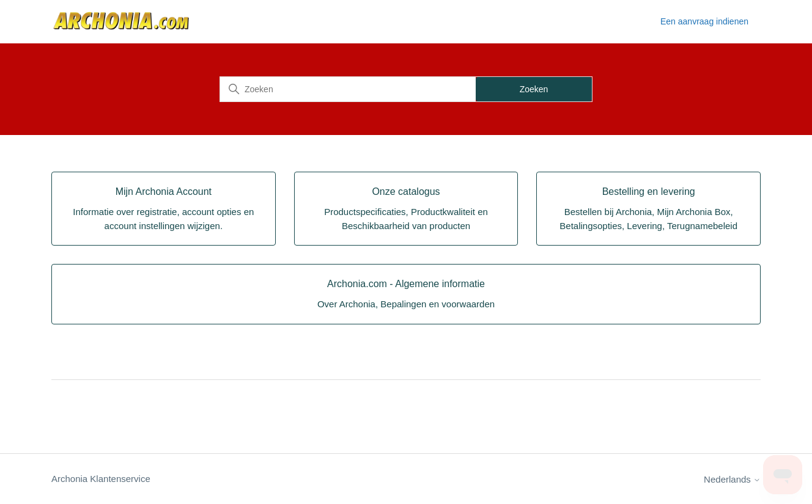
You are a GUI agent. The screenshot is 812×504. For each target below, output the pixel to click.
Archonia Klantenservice (101, 479)
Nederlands (732, 479)
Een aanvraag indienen (704, 21)
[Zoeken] (348, 89)
